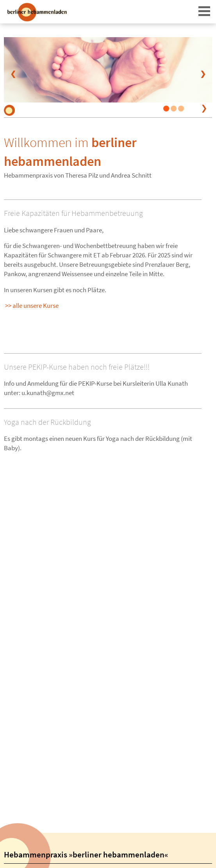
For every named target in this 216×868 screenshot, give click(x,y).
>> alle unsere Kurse (32, 306)
